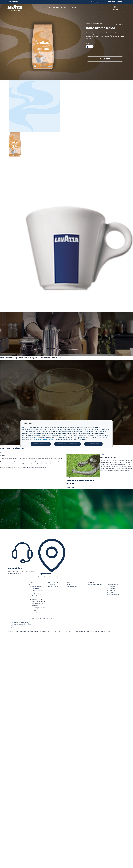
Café (29, 584)
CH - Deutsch (111, 590)
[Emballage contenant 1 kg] (90, 47)
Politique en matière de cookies (21, 624)
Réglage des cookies (18, 626)
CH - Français (111, 588)
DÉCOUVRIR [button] (72, 488)
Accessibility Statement (19, 628)
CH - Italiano (111, 592)
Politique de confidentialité (20, 622)
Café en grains (36, 586)
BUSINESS (121, 2)
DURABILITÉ (51, 584)
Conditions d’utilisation (94, 584)
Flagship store (45, 574)
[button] (115, 8)
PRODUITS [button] (47, 8)
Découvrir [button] (4, 453)
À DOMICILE (111, 2)
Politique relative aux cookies (44, 439)
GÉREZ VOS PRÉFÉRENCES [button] (68, 444)
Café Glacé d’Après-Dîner (12, 448)
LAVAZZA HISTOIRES (54, 582)
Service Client (15, 568)
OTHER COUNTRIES (113, 594)
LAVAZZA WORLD (13, 2)
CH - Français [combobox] (111, 586)
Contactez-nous (72, 586)
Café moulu (35, 588)
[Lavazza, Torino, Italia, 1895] (15, 8)
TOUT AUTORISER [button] (41, 444)
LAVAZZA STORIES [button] (60, 8)
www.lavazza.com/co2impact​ (43, 619)
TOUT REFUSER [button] (93, 444)
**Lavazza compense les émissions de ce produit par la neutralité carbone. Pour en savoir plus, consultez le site (38, 613)
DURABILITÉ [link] (73, 8)
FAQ (69, 584)
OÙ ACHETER (105, 59)
